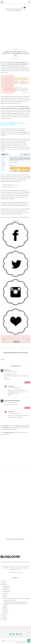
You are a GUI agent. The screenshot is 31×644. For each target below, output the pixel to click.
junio (5, 597)
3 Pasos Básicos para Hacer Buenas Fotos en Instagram (16, 598)
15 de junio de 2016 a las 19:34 (11, 402)
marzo (5, 609)
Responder (27, 382)
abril (5, 607)
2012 (4, 619)
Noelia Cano (8, 370)
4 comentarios (6, 348)
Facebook (17, 185)
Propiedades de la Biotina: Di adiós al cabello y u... (15, 604)
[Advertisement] (16, 31)
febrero (5, 611)
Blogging (16, 49)
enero (5, 612)
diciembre (6, 586)
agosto (5, 593)
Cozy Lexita (11, 386)
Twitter (16, 187)
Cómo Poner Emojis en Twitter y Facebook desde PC (16, 602)
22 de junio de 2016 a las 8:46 (14, 388)
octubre (5, 590)
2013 (4, 618)
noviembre (6, 588)
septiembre (6, 591)
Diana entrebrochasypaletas (12, 400)
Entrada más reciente (10, 353)
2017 (4, 583)
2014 (4, 616)
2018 (4, 581)
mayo (5, 605)
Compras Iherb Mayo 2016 (10, 600)
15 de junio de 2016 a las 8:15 (11, 372)
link (15, 563)
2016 (4, 584)
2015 (4, 614)
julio (5, 595)
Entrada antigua (23, 353)
